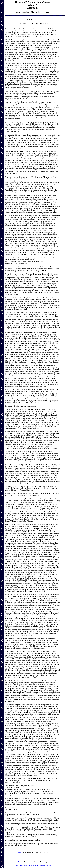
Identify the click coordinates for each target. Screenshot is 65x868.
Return (19, 852)
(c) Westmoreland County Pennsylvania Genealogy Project (32, 865)
